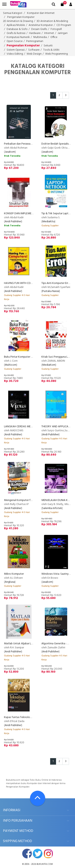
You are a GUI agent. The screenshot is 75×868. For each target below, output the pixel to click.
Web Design (34, 54)
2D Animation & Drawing (18, 21)
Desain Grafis (39, 29)
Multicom (11, 365)
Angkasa (10, 582)
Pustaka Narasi (51, 291)
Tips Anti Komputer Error (56, 283)
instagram (48, 854)
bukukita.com (45, 864)
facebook (27, 854)
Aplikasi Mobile (16, 25)
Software (34, 50)
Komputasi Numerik (18, 37)
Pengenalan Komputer (21, 17)
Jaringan (63, 33)
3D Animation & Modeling (52, 21)
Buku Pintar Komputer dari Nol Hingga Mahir (30, 357)
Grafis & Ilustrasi (16, 33)
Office (54, 37)
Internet (49, 33)
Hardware (35, 33)
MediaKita (48, 222)
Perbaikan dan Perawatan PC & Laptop (27, 144)
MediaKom (49, 365)
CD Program (64, 25)
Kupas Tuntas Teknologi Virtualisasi (25, 717)
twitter (38, 854)
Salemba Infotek (52, 508)
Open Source (15, 41)
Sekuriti (48, 46)
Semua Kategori (13, 13)
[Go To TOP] (38, 798)
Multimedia (40, 37)
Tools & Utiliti (51, 50)
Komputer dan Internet (41, 13)
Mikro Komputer (14, 574)
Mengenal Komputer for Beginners (25, 500)
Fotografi (56, 29)
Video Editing (15, 54)
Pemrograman (35, 41)
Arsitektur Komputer (41, 25)
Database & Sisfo (17, 29)
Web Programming (56, 54)
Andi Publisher (13, 222)
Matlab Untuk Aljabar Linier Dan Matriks (27, 644)
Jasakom (10, 152)
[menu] (4, 4)
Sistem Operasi (16, 50)
